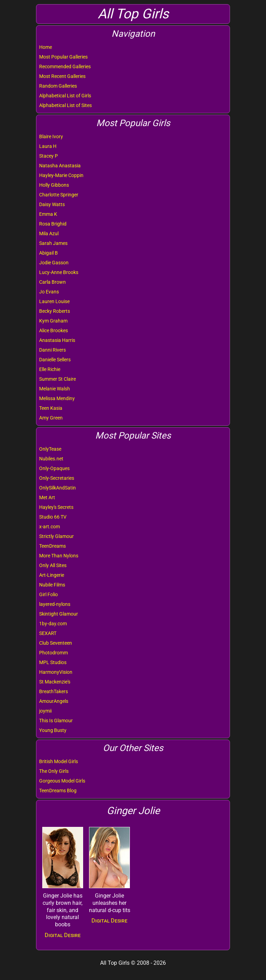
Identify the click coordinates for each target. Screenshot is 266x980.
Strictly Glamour (56, 536)
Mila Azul (49, 233)
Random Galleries (58, 86)
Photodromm (54, 653)
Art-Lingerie (52, 575)
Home (46, 47)
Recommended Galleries (65, 67)
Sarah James (53, 243)
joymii (45, 711)
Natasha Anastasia (60, 166)
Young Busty (53, 730)
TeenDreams (52, 546)
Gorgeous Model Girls (62, 781)
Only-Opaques (54, 468)
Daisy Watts (52, 204)
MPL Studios (53, 662)
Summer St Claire (57, 379)
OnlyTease (50, 449)
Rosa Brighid (53, 224)
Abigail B (48, 253)
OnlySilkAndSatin (57, 488)
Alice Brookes (54, 330)
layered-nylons (55, 604)
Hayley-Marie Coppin (61, 175)
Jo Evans (49, 292)
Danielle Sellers (55, 360)
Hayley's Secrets (56, 507)
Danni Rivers (52, 350)
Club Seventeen (56, 643)
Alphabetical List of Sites (65, 105)
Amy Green (51, 418)
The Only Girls (54, 771)
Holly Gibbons (54, 185)
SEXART (48, 633)
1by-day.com (53, 624)
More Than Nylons (59, 556)
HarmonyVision (56, 672)
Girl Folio (48, 594)
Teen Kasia (51, 408)
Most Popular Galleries (63, 57)
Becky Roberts (55, 311)
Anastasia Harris (57, 340)
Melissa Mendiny (57, 398)
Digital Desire (63, 935)
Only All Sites (53, 565)
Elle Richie (50, 369)
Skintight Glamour (59, 614)
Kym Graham (53, 321)
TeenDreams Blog (58, 791)
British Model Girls (59, 761)
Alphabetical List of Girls (65, 96)
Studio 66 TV (53, 517)
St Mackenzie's (55, 682)
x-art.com (50, 527)
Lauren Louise (54, 301)
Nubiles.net (51, 459)
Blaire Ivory (51, 136)
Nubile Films (52, 585)
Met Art (47, 497)
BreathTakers (54, 691)
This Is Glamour (56, 721)
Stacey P (48, 156)
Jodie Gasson (54, 263)
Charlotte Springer (59, 195)
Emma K (48, 214)
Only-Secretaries (57, 478)
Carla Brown (52, 282)
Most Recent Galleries (62, 76)
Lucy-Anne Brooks (59, 272)
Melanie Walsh (55, 389)
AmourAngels (54, 701)
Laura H (48, 146)
